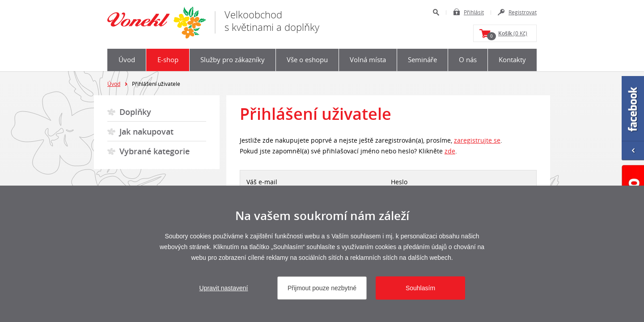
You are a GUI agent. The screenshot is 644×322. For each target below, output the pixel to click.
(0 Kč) (507, 35)
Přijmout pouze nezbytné (322, 288)
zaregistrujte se (477, 140)
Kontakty (512, 59)
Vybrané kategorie (155, 151)
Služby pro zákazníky (233, 59)
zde (450, 151)
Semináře (422, 59)
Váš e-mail (262, 182)
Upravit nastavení (224, 288)
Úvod (127, 59)
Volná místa (368, 59)
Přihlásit (474, 12)
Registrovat (523, 12)
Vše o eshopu (307, 59)
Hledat (436, 12)
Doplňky (135, 112)
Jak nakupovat (146, 131)
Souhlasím (420, 288)
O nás (468, 59)
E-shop (168, 59)
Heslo (399, 182)
